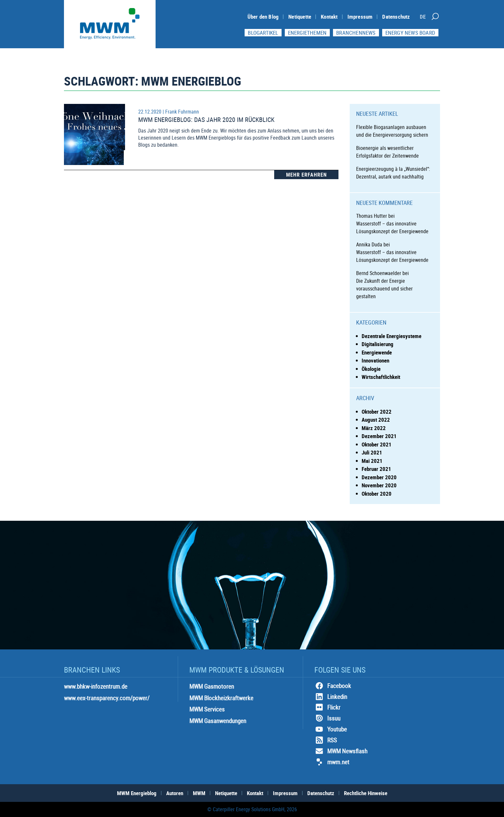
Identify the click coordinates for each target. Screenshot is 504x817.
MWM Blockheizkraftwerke (221, 698)
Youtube (331, 729)
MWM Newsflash (341, 751)
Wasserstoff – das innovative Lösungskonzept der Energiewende (392, 227)
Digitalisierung (378, 344)
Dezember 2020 (379, 477)
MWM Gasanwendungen (218, 721)
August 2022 (376, 420)
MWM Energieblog (137, 793)
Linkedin (331, 697)
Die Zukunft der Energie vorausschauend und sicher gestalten (384, 289)
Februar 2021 (376, 469)
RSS (326, 740)
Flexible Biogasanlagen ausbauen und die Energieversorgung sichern (392, 131)
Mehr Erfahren (306, 175)
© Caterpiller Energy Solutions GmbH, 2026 (252, 809)
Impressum (360, 17)
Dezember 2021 (379, 436)
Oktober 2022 (377, 412)
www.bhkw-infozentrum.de (96, 686)
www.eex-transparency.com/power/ (107, 698)
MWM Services (207, 709)
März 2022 (374, 428)
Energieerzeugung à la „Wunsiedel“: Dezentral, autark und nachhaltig (393, 173)
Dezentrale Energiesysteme (392, 336)
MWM (199, 793)
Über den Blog (263, 17)
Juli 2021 (372, 452)
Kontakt (329, 17)
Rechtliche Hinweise (366, 793)
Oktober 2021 (377, 444)
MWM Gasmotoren (212, 686)
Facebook (333, 686)
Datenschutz (396, 17)
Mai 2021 (372, 461)
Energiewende (377, 352)
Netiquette (300, 17)
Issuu (327, 718)
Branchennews (356, 33)
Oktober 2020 (377, 494)
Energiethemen (307, 33)
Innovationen (375, 360)
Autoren (175, 793)
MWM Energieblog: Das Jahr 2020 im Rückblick (206, 119)
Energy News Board (410, 33)
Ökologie (371, 369)
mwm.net (332, 762)
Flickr (327, 707)
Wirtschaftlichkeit (381, 377)
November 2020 (379, 485)
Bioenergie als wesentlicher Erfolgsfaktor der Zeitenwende (387, 152)
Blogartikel (263, 33)
